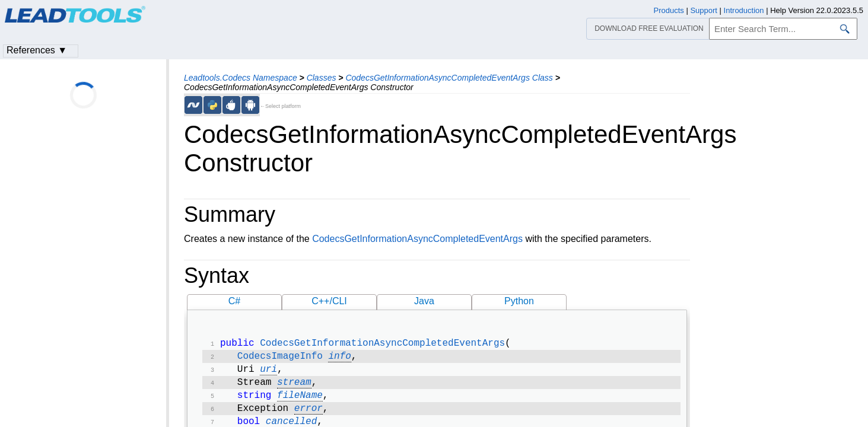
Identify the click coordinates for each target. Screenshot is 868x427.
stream (294, 387)
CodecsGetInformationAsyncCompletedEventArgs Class (449, 78)
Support (704, 10)
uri (268, 373)
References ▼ (37, 50)
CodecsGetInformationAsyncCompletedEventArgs (417, 239)
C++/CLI (329, 301)
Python (519, 301)
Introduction (744, 10)
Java (424, 301)
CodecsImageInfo (280, 359)
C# (234, 301)
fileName (300, 401)
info (339, 359)
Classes (322, 78)
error (309, 416)
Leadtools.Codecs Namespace (241, 78)
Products (669, 10)
